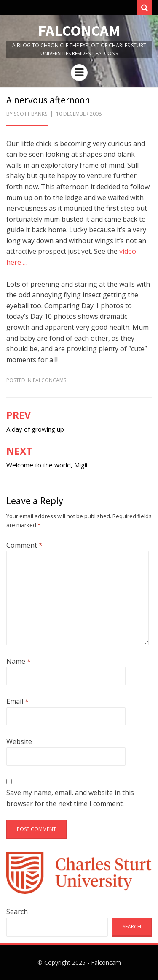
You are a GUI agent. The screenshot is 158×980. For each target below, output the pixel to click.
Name (19, 661)
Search (17, 912)
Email (17, 701)
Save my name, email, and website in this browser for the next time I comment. (70, 798)
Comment (24, 545)
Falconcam (79, 31)
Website (19, 741)
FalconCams (50, 380)
